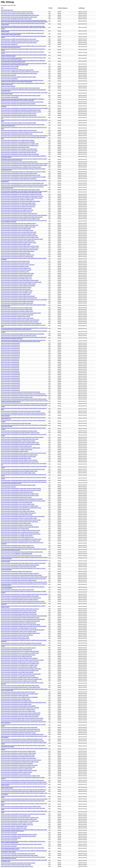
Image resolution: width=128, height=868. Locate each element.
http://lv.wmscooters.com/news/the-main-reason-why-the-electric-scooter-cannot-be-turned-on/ (23, 413)
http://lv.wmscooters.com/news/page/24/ (10, 387)
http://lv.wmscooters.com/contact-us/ (10, 68)
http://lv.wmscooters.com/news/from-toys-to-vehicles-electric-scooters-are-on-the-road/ (21, 194)
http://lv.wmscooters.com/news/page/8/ (10, 369)
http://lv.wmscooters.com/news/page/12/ (10, 347)
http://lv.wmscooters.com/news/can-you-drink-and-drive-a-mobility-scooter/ (18, 753)
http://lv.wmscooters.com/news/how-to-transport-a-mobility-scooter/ (17, 309)
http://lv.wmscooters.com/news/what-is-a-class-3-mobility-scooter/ (16, 446)
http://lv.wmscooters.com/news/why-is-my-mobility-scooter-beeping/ (17, 536)
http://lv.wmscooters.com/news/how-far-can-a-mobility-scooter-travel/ (17, 210)
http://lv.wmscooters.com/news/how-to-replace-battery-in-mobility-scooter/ (18, 284)
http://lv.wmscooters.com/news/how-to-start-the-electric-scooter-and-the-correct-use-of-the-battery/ (24, 300)
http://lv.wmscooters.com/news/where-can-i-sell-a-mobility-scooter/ (17, 502)
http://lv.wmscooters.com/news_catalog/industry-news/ (14, 828)
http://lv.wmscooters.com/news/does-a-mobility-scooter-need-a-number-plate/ (19, 727)
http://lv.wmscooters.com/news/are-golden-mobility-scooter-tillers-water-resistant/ (20, 686)
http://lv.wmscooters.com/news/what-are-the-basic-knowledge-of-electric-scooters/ (20, 433)
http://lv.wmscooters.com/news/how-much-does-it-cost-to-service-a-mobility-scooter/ (21, 713)
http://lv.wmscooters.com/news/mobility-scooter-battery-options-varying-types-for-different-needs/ (24, 782)
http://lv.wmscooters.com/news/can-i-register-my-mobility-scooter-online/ (18, 755)
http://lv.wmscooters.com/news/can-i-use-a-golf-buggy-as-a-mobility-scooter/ (19, 667)
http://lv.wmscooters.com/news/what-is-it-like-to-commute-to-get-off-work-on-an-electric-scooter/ (23, 453)
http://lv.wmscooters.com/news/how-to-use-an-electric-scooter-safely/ (17, 315)
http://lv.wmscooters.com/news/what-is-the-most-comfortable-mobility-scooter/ (19, 471)
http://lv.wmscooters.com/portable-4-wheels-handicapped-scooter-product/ (18, 836)
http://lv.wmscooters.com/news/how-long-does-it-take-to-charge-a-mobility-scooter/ (20, 219)
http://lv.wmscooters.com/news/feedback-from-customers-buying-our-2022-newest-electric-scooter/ (24, 185)
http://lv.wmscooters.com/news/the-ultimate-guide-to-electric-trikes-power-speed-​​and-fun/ (22, 720)
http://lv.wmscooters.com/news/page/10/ (10, 343)
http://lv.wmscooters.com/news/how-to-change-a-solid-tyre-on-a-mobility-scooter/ (20, 248)
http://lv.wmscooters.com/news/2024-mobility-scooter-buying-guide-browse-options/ (21, 624)
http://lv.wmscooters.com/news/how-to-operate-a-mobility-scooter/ (16, 277)
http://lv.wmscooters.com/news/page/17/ (10, 355)
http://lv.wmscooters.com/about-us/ (9, 44)
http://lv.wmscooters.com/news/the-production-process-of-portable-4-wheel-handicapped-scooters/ (24, 582)
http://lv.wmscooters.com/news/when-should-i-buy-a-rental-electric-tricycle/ (19, 623)
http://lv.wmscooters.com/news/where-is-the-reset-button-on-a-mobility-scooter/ (20, 506)
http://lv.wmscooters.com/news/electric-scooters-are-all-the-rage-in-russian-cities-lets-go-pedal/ (23, 177)
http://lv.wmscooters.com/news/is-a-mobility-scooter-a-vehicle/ (16, 316)
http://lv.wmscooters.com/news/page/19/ (10, 373)
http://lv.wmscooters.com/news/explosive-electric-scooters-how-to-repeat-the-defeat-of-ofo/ (22, 183)
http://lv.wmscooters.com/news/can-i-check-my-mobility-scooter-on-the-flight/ (19, 681)
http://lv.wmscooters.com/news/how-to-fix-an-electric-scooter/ (15, 263)
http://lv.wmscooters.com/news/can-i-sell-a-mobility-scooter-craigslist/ (17, 672)
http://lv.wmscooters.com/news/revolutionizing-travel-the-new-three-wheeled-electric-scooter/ (23, 601)
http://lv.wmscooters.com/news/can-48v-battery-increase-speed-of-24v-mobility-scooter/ (22, 679)
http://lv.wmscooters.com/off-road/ (9, 833)
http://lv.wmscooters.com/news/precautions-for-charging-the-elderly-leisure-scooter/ (21, 392)
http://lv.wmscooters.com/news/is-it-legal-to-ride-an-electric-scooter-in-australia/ (20, 322)
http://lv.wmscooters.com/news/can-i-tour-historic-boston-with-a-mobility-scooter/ (20, 670)
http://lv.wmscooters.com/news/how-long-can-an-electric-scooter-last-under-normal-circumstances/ (24, 215)
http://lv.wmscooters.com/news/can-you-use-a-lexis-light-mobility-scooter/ (18, 655)
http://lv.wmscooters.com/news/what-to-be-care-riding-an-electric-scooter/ (18, 485)
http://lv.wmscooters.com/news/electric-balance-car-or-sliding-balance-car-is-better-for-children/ (23, 172)
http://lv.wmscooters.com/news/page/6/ (10, 366)
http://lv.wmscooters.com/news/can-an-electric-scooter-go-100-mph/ (17, 635)
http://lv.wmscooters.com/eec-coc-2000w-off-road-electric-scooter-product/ (18, 77)
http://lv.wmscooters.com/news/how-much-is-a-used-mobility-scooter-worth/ (19, 232)
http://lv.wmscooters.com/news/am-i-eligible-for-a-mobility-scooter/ (17, 772)
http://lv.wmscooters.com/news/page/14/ (10, 350)
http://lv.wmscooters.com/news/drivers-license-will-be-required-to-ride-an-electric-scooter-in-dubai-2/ (24, 163)
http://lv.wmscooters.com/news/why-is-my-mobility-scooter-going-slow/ (17, 537)
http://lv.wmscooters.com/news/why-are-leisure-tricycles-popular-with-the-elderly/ (20, 527)
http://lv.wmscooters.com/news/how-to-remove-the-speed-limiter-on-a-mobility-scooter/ (21, 282)
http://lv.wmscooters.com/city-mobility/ (10, 66)
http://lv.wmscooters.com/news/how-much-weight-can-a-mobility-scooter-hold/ (19, 236)
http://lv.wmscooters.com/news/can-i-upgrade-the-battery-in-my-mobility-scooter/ (20, 821)
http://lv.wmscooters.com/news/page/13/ (10, 348)
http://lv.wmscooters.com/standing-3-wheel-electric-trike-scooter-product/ (18, 854)
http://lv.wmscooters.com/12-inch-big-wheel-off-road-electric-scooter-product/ (19, 17)
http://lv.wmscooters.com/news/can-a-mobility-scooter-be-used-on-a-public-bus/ (20, 677)
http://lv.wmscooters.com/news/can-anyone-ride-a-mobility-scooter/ (17, 134)
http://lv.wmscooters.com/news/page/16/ (10, 354)
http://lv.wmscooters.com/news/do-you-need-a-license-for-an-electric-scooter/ (19, 162)
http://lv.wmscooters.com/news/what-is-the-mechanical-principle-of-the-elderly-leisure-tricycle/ (23, 469)
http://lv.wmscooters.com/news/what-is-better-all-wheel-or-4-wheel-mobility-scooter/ (21, 687)
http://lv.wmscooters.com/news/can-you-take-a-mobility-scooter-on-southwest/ (19, 658)
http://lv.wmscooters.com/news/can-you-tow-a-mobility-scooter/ (16, 816)
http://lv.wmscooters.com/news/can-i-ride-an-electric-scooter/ (15, 147)
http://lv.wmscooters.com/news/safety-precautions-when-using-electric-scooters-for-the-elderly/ (23, 814)
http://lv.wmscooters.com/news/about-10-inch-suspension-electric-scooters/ (19, 612)
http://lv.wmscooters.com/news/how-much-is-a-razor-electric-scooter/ (17, 230)
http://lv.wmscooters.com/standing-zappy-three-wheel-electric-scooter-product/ (19, 855)
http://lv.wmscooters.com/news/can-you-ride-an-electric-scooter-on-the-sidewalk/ (20, 154)
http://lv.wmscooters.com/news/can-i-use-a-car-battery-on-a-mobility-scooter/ (19, 149)
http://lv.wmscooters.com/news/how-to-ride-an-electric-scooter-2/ (16, 287)
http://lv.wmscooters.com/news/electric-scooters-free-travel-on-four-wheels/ (19, 567)
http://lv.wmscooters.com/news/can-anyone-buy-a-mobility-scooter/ (17, 769)
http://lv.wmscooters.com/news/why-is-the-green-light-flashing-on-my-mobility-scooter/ (21, 539)
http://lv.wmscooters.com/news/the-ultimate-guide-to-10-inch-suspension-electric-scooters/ (22, 718)
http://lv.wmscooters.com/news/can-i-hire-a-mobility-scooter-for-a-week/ (18, 756)
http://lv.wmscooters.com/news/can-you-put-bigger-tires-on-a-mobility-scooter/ (19, 665)
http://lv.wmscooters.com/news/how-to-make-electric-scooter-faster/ (17, 275)
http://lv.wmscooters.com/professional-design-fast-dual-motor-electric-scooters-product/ (21, 844)
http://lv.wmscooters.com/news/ (8, 487)
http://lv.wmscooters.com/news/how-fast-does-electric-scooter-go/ (16, 212)
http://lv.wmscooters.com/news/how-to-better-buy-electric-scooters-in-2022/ (19, 243)
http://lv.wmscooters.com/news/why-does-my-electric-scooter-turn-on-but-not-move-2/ (21, 760)
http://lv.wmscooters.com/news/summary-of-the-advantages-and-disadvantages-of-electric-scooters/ (24, 404)
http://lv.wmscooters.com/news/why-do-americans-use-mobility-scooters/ (18, 709)
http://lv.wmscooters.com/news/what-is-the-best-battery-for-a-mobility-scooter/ (19, 455)
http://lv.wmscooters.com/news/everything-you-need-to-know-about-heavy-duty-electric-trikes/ (23, 619)
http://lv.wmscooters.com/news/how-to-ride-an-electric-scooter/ (16, 289)
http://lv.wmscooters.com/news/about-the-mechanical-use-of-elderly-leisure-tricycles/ (21, 110)
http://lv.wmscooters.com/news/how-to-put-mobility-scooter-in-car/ (16, 279)
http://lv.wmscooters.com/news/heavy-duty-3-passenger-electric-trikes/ (18, 590)
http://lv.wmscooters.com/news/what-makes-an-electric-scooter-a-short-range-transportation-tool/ (24, 480)
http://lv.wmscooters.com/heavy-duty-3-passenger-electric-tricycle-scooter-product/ (20, 88)
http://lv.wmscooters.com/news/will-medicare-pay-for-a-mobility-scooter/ (18, 547)
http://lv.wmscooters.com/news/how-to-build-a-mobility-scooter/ (16, 244)
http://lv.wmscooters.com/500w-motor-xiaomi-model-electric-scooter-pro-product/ (20, 41)
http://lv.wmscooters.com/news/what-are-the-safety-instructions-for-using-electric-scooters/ (22, 437)
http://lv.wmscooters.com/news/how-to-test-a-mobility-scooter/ (16, 699)
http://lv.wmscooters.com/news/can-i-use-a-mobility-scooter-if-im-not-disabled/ (19, 697)
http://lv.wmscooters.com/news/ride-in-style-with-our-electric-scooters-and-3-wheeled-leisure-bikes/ (24, 395)
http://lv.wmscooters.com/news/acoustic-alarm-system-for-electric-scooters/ (19, 113)
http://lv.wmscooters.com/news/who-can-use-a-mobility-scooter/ (16, 523)
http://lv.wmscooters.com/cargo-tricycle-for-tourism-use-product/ (16, 865)
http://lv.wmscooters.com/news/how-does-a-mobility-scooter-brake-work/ (18, 206)
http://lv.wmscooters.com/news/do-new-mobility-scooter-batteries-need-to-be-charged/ (21, 643)
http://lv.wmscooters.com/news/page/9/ (10, 371)
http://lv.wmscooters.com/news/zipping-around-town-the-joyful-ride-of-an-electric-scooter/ (22, 552)
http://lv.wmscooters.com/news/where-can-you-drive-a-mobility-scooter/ (18, 504)
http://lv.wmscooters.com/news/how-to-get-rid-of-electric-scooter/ (16, 270)
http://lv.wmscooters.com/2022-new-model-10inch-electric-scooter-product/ (19, 39)
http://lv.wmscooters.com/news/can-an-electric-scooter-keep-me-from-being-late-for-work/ (22, 132)
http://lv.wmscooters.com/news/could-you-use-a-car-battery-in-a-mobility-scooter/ (20, 653)
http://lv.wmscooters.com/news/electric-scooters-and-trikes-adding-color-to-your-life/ (21, 175)
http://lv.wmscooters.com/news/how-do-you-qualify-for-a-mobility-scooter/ (18, 203)
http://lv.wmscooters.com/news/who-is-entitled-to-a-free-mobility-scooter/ (18, 767)
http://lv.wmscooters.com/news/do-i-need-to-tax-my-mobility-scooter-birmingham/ (20, 651)
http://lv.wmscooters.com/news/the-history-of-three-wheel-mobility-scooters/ (19, 580)
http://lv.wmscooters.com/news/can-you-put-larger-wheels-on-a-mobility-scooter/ (20, 818)
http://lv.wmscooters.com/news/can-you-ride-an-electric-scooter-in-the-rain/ (19, 152)
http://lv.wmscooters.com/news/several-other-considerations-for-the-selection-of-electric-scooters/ (24, 399)
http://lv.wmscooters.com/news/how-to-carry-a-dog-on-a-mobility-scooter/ (18, 711)
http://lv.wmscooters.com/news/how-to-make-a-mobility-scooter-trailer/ (17, 273)
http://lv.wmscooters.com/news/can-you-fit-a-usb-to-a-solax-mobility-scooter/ (19, 819)
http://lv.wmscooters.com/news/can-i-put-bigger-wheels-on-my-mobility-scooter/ (20, 145)
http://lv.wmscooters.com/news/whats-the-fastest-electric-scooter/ (16, 497)
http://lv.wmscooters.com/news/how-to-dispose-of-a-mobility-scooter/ (17, 256)
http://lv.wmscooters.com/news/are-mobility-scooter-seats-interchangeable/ (19, 123)
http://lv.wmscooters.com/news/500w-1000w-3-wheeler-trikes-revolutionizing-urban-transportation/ (24, 616)
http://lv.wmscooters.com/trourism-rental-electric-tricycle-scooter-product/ (18, 863)
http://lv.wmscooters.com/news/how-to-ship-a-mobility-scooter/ (16, 294)
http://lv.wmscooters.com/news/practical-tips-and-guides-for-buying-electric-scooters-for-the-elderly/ (24, 799)
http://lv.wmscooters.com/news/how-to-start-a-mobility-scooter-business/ (18, 296)
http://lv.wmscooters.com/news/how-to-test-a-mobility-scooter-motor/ (17, 303)
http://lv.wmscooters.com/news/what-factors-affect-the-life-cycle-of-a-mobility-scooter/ (21, 598)
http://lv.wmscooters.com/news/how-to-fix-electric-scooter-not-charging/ (18, 265)
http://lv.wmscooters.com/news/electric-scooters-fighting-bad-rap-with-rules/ (19, 179)
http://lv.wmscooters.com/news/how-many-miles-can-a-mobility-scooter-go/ (19, 223)
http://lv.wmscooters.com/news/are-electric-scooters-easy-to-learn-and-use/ (19, 115)
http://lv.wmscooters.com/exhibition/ (9, 79)
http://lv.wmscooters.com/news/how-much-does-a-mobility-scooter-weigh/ (18, 227)
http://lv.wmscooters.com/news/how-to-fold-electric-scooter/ (15, 266)
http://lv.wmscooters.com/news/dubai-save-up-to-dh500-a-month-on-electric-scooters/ (21, 167)
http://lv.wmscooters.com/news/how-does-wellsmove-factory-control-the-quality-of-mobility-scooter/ (24, 577)
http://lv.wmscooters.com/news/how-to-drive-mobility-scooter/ (15, 261)
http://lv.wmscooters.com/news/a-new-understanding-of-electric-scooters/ (18, 104)
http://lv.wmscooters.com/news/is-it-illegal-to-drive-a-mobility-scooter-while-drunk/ (20, 320)
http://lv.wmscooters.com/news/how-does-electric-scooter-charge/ (16, 208)
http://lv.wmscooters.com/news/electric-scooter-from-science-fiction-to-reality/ (19, 173)
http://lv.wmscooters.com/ (7, 10)
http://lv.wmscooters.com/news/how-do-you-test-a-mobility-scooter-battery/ (18, 205)
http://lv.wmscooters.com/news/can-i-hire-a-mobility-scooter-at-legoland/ (18, 676)
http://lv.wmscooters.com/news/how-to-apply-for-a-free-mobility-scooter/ (18, 241)
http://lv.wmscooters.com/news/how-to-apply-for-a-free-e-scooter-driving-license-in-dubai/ (22, 239)
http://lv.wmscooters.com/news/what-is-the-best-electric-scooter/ (16, 458)
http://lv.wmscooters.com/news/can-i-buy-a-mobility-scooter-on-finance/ (18, 140)
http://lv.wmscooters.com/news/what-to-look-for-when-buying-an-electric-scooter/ (20, 495)
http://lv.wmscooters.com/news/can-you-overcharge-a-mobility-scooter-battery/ (19, 151)
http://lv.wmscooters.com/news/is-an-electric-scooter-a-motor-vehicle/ (17, 318)
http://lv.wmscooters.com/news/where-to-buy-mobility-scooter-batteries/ (18, 511)
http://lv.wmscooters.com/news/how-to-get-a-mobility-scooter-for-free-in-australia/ (20, 708)
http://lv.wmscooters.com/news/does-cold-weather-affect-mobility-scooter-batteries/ (20, 715)
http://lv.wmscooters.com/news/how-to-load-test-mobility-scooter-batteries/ (18, 706)
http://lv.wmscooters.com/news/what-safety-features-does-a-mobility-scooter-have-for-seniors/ (23, 791)
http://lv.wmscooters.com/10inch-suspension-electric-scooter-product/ (17, 13)
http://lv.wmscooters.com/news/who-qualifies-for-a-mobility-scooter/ (17, 525)
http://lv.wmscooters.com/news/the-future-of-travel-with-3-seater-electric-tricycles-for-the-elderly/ (23, 579)
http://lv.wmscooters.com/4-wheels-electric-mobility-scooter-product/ (17, 866)
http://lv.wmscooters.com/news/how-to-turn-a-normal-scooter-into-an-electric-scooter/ (21, 313)
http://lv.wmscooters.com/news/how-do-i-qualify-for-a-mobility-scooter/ (17, 200)
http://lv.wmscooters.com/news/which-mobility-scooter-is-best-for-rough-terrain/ (19, 522)
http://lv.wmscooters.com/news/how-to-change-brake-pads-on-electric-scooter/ (19, 250)
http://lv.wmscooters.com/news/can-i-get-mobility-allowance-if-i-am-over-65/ (19, 628)
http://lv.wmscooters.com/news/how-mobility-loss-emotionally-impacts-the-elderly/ (20, 565)
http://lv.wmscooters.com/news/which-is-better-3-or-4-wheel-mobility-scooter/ (19, 518)
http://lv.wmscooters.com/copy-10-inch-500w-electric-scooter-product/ (17, 70)
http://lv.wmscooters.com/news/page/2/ (10, 359)
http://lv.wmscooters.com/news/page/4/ (10, 362)
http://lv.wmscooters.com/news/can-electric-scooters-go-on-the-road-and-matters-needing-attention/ (24, 136)
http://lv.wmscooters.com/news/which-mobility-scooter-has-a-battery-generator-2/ (20, 573)
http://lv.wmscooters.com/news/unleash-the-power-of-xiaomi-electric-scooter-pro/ (20, 609)
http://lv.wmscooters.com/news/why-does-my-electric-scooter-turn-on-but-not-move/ (21, 530)
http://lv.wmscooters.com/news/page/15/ (10, 352)
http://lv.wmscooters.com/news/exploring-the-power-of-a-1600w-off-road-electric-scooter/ (22, 739)
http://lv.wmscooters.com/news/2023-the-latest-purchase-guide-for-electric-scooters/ (21, 95)
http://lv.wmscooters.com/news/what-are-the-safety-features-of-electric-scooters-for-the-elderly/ (23, 563)
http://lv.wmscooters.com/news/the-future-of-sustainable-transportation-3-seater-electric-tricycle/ (23, 702)
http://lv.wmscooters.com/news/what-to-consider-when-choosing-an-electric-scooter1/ (21, 488)
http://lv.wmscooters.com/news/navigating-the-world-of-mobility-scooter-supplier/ (20, 596)
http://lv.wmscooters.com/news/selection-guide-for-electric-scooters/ (17, 397)
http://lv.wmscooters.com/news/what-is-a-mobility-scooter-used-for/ (17, 450)
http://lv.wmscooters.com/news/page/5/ (10, 364)
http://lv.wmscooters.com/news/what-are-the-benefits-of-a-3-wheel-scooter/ (19, 758)
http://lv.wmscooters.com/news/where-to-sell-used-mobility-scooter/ (17, 515)
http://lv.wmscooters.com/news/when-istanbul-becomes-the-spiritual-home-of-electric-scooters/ (23, 501)
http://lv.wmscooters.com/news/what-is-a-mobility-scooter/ (15, 451)
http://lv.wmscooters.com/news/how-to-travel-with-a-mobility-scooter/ (17, 311)
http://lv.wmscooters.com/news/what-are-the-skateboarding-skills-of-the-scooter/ (20, 439)
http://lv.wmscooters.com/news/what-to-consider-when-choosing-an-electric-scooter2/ (21, 490)
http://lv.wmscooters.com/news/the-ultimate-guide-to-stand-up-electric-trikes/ (19, 614)
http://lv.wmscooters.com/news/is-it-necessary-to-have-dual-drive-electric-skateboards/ (21, 323)
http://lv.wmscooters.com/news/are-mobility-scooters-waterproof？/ (17, 571)
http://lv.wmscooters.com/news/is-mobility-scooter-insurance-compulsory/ (18, 692)
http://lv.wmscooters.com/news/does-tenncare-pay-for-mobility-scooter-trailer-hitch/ (20, 621)
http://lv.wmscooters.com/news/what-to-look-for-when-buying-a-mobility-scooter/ (20, 494)
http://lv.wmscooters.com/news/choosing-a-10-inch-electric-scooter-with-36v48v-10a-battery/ (23, 630)
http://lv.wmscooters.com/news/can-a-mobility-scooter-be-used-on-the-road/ (19, 130)
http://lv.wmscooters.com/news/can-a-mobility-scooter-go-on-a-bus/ (17, 823)
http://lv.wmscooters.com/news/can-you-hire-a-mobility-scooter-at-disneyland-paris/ (20, 729)
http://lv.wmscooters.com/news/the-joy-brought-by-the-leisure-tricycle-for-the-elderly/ (21, 411)
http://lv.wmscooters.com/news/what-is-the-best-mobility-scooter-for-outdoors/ (19, 460)
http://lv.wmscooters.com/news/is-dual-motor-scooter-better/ (15, 637)
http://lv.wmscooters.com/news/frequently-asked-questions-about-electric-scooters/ (20, 190)
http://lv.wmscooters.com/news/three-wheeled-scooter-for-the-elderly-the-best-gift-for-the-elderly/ (24, 626)
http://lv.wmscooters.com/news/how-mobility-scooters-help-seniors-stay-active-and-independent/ (24, 790)
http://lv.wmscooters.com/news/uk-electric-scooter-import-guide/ (16, 423)
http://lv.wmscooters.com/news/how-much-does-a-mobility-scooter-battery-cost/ (20, 225)
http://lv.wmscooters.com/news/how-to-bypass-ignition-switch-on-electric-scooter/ (20, 246)
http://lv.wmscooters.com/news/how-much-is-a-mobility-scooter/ (16, 229)
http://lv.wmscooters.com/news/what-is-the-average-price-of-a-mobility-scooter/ (19, 694)
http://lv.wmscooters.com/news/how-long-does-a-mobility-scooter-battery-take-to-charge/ (22, 217)
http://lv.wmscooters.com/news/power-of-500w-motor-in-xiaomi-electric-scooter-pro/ (21, 731)
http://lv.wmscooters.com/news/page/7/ (10, 368)
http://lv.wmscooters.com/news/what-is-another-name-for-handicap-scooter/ (19, 631)
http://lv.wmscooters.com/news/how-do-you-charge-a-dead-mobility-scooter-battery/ (21, 201)
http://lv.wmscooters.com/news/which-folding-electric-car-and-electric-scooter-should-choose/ (23, 516)
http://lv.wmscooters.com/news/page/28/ (10, 385)
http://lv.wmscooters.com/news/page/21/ (10, 378)
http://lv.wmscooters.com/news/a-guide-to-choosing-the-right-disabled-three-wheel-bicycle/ (22, 102)
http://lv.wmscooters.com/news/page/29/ (10, 390)
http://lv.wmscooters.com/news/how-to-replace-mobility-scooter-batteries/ (18, 286)
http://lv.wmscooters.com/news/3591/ (10, 97)
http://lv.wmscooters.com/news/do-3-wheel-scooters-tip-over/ (15, 638)
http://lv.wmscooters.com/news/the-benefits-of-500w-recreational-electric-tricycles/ (20, 618)
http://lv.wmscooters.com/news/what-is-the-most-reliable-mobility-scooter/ (18, 473)
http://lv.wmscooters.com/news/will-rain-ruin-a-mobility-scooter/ (16, 774)
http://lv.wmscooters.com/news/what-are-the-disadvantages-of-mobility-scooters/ (20, 762)
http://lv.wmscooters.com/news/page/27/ (10, 388)
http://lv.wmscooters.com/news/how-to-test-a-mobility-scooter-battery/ (17, 301)
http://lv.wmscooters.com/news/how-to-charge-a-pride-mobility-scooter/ (18, 251)
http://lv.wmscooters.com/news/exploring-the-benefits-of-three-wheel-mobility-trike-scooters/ (23, 741)
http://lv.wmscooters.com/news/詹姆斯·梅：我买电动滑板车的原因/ (17, 554)
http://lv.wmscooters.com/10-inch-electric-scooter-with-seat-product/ (17, 12)
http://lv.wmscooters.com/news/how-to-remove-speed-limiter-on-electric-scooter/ (20, 280)
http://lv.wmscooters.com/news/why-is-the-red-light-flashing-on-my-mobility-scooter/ (21, 541)
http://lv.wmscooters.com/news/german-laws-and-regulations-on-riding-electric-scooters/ (22, 198)
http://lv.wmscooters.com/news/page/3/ (10, 361)
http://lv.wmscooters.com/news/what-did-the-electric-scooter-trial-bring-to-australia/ (20, 444)
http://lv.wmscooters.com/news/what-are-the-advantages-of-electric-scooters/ (19, 431)
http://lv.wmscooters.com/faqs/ (8, 86)
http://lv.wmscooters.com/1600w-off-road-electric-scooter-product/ (16, 19)
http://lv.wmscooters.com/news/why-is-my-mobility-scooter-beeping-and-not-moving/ (21, 534)
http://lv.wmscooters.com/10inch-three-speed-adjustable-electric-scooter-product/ (20, 15)
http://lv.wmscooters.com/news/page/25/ (10, 381)
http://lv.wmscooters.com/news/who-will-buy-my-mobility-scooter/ (16, 701)
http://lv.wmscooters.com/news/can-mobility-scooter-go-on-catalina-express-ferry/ (20, 662)
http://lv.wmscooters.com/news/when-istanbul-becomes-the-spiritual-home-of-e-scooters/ (22, 499)
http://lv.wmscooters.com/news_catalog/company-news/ (14, 826)
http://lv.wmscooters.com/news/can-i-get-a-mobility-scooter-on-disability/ (18, 142)
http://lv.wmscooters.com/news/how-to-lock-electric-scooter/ (15, 272)
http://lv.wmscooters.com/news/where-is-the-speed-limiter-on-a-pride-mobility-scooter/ (21, 508)
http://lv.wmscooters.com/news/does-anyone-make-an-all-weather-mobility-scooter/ (20, 633)
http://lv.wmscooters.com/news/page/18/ (10, 357)
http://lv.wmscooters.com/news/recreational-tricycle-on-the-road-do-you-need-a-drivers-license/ (23, 394)
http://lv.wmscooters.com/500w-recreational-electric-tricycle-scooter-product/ (19, 43)
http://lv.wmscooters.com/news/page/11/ (10, 345)
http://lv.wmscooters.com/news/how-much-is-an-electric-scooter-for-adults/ (18, 234)
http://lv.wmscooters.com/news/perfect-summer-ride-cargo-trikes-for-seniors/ (19, 611)
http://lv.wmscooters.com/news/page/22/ (10, 375)
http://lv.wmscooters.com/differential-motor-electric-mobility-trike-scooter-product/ (20, 72)
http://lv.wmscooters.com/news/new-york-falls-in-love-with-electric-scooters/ (19, 336)
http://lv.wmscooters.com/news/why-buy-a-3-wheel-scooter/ (15, 529)
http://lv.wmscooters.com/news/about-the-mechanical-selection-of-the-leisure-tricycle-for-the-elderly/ (24, 108)
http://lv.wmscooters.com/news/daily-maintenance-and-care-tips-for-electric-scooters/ (21, 806)
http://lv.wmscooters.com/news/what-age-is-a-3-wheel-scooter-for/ (16, 649)
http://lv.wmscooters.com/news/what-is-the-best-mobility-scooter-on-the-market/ (20, 462)
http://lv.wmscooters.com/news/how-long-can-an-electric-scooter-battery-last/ (19, 213)
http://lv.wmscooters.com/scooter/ (9, 846)
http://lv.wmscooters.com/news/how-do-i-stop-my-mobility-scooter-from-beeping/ (20, 716)
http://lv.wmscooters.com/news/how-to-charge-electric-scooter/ (16, 253)
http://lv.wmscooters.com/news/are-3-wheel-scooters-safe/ (15, 695)
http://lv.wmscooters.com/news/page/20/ (10, 376)
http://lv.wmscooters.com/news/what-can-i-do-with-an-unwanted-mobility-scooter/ (20, 443)
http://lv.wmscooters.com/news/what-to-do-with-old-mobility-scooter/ (17, 492)
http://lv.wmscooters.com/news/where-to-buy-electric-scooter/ (15, 509)
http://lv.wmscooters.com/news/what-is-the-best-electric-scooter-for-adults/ (18, 456)
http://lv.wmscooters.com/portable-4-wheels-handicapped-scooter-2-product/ (19, 834)
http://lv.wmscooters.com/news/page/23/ (10, 380)
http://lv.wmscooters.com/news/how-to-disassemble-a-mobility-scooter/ (18, 255)
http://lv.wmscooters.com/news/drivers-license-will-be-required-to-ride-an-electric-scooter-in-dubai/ (24, 165)
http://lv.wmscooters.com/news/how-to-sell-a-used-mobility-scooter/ (17, 291)
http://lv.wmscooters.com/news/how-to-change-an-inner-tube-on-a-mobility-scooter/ (20, 776)
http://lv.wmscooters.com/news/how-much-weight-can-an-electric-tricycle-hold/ (19, 765)
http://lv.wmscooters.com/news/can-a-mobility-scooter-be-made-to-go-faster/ (19, 770)
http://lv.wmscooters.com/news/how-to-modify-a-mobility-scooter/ (16, 704)
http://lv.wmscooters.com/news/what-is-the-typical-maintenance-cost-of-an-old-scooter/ (21, 556)
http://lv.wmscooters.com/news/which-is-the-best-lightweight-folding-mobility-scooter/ (21, 520)
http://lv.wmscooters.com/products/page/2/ (11, 838)
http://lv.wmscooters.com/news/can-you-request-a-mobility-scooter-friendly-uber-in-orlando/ (22, 660)
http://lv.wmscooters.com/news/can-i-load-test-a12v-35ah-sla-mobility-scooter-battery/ (21, 669)
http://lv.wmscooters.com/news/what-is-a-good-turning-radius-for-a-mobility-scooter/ (21, 448)
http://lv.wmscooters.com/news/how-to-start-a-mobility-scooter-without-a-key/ (19, 298)
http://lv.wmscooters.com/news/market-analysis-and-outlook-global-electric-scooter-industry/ (23, 334)
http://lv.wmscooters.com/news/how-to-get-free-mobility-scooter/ (16, 268)
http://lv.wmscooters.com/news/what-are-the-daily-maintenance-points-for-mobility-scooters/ (23, 780)
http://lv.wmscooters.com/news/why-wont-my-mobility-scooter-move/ (17, 824)
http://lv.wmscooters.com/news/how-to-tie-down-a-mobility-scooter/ (17, 308)
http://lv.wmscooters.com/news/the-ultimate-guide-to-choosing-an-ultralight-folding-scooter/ (22, 734)
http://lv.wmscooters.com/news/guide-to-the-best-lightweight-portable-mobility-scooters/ (21, 575)
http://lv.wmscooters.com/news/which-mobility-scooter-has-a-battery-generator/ (19, 599)
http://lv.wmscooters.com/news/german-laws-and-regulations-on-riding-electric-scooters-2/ (22, 196)
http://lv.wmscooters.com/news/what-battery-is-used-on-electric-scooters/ (18, 441)
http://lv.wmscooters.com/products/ (9, 840)
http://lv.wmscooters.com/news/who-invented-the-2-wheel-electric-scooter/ (18, 733)
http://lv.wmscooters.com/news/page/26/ (10, 383)
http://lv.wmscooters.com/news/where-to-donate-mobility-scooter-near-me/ (18, 513)
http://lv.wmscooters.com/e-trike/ (9, 75)
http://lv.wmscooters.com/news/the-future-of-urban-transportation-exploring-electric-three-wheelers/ (24, 594)
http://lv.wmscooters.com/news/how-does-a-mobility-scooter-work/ (16, 656)
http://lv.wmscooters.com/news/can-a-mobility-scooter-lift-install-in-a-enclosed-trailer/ (21, 674)
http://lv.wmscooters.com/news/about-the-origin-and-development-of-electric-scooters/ (21, 112)
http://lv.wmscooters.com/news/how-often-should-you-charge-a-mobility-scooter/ (20, 237)
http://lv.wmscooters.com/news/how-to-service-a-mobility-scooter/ (16, 293)
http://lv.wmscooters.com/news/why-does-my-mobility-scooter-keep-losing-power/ (20, 532)
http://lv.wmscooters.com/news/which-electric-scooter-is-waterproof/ (17, 763)
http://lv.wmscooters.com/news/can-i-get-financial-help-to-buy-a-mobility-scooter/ (20, 144)
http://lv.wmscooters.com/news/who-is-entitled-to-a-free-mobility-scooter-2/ (18, 648)
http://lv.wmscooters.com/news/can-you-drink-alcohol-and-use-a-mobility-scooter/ (20, 663)
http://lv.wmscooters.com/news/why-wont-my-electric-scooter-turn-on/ (17, 545)
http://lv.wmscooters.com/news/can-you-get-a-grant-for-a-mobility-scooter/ (18, 751)
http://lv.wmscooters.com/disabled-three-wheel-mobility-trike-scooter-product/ (19, 73)
